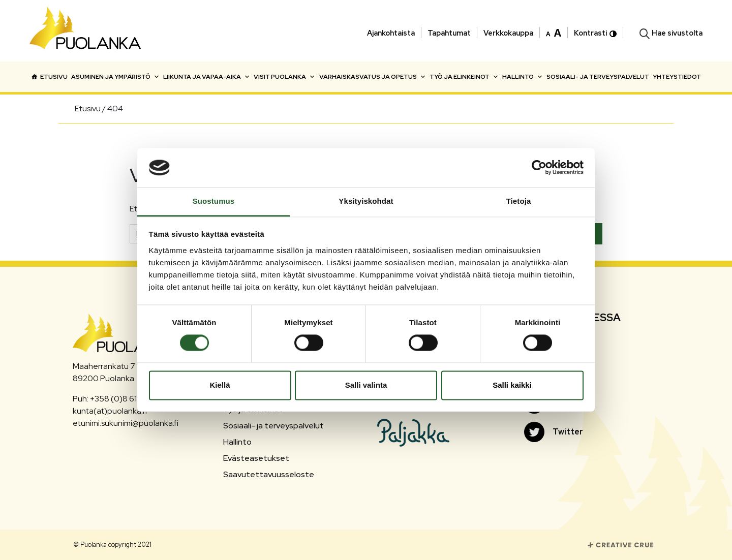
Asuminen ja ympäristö (115, 77)
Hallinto (523, 77)
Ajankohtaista (391, 33)
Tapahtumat (449, 33)
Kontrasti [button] (595, 33)
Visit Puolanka (284, 77)
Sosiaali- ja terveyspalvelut (598, 77)
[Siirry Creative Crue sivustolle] (621, 544)
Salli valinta (366, 385)
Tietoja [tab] (519, 201)
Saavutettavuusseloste (269, 474)
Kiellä (220, 385)
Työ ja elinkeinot (464, 77)
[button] (554, 32)
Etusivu (54, 77)
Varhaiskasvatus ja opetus (373, 77)
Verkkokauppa (508, 33)
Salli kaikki (512, 385)
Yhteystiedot (677, 77)
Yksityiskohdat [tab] (366, 201)
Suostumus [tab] (214, 201)
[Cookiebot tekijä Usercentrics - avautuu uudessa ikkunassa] (539, 168)
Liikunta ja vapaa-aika (207, 77)
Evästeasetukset (256, 458)
